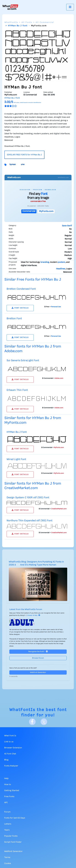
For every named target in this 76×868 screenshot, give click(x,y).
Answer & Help (34, 615)
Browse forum (38, 658)
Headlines (61, 269)
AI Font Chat (10, 754)
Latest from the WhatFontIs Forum (26, 609)
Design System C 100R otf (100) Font (28, 498)
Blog (6, 760)
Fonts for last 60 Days (15, 818)
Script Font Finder (13, 842)
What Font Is (10, 736)
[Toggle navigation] (70, 7)
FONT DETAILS (20, 308)
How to (8, 785)
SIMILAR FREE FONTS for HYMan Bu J (24, 155)
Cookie (8, 863)
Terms (7, 857)
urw (23, 164)
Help (6, 778)
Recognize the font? (38, 651)
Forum (7, 812)
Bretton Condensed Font (21, 289)
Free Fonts (9, 797)
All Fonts (27, 22)
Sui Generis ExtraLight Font (23, 360)
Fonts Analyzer (11, 766)
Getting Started (12, 791)
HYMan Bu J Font (17, 432)
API (6, 803)
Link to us (9, 742)
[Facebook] (32, 722)
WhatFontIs (11, 22)
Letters (8, 824)
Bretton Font (14, 319)
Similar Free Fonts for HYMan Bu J (33, 280)
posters (62, 262)
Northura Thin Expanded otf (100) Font (29, 521)
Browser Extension (13, 748)
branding (45, 262)
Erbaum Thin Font (17, 390)
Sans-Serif (67, 226)
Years (7, 830)
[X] (44, 722)
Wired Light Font (16, 459)
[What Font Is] (10, 7)
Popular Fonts (11, 836)
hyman (13, 164)
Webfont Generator (38, 672)
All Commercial (45, 22)
